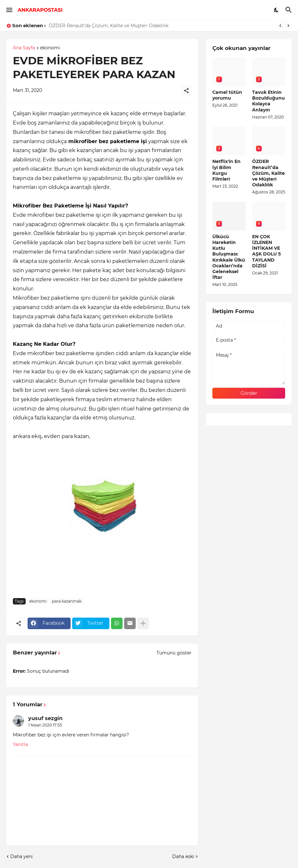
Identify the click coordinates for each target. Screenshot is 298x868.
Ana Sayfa (24, 48)
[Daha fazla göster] (143, 623)
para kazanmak (67, 601)
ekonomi (50, 48)
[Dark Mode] (277, 10)
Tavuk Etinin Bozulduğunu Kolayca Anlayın (268, 101)
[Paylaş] (186, 91)
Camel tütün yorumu (227, 95)
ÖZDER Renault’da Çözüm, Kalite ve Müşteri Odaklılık (109, 26)
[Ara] (289, 10)
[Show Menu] (9, 10)
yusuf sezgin (45, 718)
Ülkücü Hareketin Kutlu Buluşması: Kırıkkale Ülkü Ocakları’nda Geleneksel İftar (229, 257)
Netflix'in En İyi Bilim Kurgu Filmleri (226, 170)
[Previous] (280, 26)
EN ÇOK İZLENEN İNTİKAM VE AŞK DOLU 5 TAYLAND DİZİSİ (266, 251)
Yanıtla (20, 744)
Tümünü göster (174, 653)
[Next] (288, 26)
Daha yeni (21, 856)
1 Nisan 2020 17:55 (45, 725)
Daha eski (183, 856)
